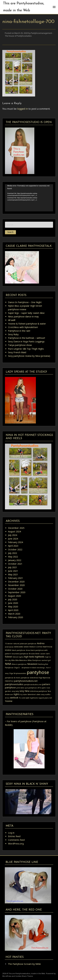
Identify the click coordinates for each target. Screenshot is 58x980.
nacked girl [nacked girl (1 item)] (46, 660)
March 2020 (14, 614)
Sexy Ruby (13, 334)
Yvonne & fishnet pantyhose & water (27, 324)
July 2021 (13, 567)
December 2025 (16, 528)
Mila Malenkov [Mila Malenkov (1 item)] (21, 660)
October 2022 (15, 549)
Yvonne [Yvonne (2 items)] (9, 701)
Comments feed (16, 840)
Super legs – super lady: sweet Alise (26, 313)
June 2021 (13, 571)
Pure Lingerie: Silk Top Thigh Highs (26, 349)
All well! (12, 320)
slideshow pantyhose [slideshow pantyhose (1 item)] (39, 691)
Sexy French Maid (17, 352)
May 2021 (13, 574)
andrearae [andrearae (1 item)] (9, 647)
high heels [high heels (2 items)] (29, 657)
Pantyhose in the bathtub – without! (27, 338)
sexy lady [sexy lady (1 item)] (15, 691)
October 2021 (15, 564)
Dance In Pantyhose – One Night (25, 302)
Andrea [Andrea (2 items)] (41, 643)
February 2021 (15, 578)
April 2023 (13, 546)
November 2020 (16, 585)
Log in (11, 833)
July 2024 (13, 535)
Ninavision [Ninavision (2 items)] (32, 664)
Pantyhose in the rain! (19, 331)
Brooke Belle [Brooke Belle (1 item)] (34, 654)
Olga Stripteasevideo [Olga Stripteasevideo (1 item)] (18, 673)
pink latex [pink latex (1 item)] (20, 688)
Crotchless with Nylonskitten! (23, 327)
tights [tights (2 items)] (17, 694)
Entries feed (14, 836)
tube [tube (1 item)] (25, 694)
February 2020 (15, 617)
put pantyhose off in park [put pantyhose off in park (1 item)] (35, 688)
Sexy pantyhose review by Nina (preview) (29, 356)
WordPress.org (16, 844)
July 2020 (13, 599)
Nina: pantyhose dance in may (23, 317)
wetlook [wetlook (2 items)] (14, 698)
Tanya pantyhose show (20, 345)
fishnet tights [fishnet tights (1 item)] (18, 657)
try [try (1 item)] (21, 694)
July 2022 (13, 553)
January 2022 (15, 560)
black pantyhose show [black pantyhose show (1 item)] (21, 650)
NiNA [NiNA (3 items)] (8, 664)
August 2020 (14, 596)
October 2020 (15, 589)
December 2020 (16, 582)
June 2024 (13, 539)
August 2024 (14, 531)
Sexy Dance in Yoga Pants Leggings (26, 341)
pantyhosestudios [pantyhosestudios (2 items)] (14, 684)
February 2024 (15, 542)
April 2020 (13, 610)
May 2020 (13, 607)
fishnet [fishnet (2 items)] (9, 657)
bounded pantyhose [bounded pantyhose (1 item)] (20, 654)
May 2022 (13, 557)
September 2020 (17, 592)
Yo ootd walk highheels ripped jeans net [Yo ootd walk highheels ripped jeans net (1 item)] (35, 698)
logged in (23, 109)
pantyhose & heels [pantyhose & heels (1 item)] (13, 678)
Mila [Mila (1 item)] (13, 660)
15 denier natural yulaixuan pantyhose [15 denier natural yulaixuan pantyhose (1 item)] (21, 644)
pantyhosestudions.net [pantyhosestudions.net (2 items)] (26, 681)
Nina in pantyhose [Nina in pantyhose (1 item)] (19, 664)
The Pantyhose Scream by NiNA (24, 964)
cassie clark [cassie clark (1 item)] (45, 654)
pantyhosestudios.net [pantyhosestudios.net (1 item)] (33, 685)
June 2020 (13, 603)
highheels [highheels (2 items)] (40, 657)
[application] (29, 198)
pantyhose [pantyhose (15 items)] (38, 672)
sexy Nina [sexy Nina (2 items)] (24, 691)
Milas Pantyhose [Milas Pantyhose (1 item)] (34, 660)
